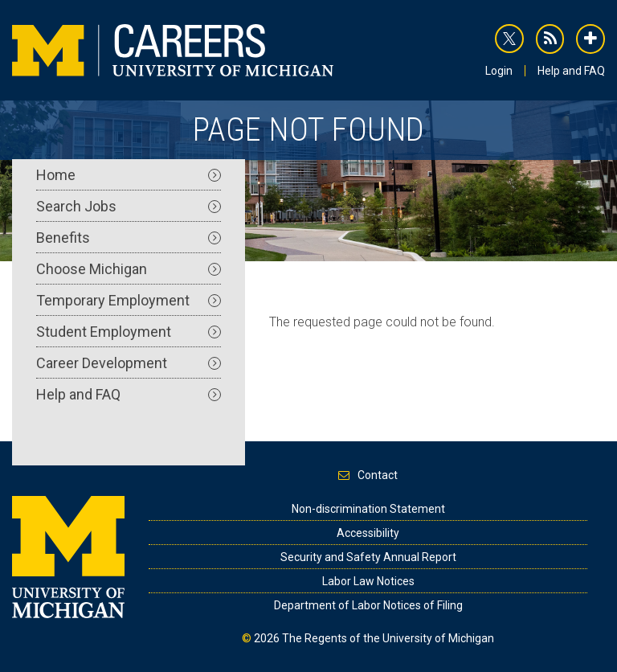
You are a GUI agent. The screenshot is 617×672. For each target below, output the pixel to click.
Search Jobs (129, 206)
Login (499, 71)
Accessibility (368, 533)
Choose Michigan (129, 269)
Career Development (129, 363)
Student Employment (129, 332)
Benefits (129, 238)
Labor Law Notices (368, 581)
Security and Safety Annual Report (368, 557)
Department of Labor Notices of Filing (368, 605)
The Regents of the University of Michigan (388, 638)
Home (129, 175)
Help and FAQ (571, 71)
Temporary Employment (129, 300)
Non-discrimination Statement (368, 509)
